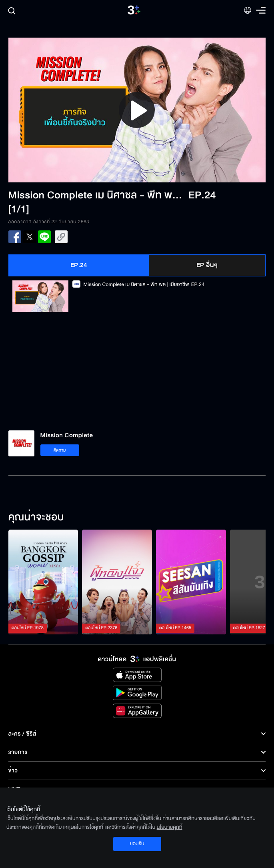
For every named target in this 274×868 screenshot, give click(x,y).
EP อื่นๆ (207, 265)
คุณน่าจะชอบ (36, 518)
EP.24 (79, 265)
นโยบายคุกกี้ (170, 827)
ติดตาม (60, 450)
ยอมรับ (137, 844)
